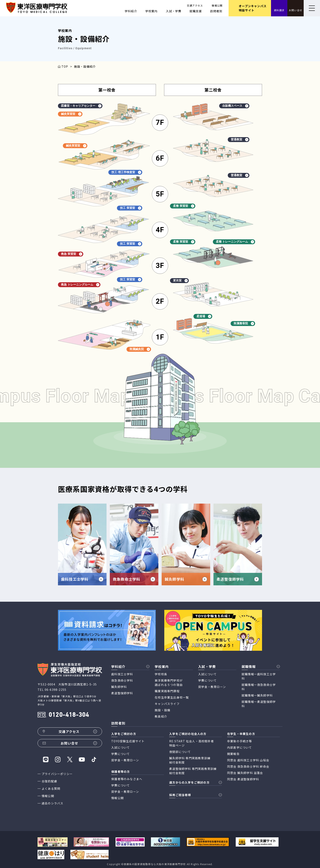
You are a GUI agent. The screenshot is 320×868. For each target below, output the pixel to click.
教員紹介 (161, 716)
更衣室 (180, 281)
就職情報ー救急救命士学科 (259, 687)
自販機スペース (235, 106)
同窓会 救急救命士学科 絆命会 (248, 766)
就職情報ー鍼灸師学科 (257, 695)
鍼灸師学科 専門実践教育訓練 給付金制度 (190, 760)
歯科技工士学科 (122, 674)
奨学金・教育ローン (212, 687)
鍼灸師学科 (119, 687)
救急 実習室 (72, 254)
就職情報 (249, 666)
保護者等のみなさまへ (127, 779)
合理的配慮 (49, 781)
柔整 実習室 (184, 206)
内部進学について (240, 747)
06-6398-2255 (56, 690)
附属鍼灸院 (140, 349)
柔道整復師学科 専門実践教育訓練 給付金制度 (193, 771)
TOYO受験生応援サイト (128, 741)
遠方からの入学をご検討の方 (189, 782)
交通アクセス (195, 5)
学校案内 (152, 11)
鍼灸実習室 (71, 114)
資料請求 (279, 10)
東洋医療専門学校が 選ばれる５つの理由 (169, 683)
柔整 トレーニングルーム (235, 242)
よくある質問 (51, 788)
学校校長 (161, 674)
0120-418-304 (69, 715)
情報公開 (217, 5)
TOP (65, 66)
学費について (207, 680)
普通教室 (240, 139)
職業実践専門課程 (167, 691)
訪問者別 (216, 11)
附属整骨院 (244, 323)
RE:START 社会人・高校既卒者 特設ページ (192, 743)
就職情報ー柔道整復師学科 (259, 704)
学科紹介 (131, 11)
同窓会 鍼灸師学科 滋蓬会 (245, 773)
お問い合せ (296, 10)
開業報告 (233, 754)
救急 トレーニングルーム (80, 285)
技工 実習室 (131, 208)
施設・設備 (162, 710)
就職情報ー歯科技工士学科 (259, 676)
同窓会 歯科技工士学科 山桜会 (248, 760)
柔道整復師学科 (122, 693)
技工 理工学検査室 (126, 172)
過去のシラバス (52, 803)
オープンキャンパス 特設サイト (253, 8)
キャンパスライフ (167, 704)
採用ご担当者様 (180, 795)
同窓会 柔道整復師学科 (243, 779)
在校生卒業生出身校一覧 (172, 697)
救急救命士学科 (122, 680)
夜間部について (180, 752)
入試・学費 (174, 11)
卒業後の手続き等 (240, 741)
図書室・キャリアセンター (81, 106)
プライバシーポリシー (57, 774)
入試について (207, 674)
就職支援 (196, 11)
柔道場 (204, 316)
